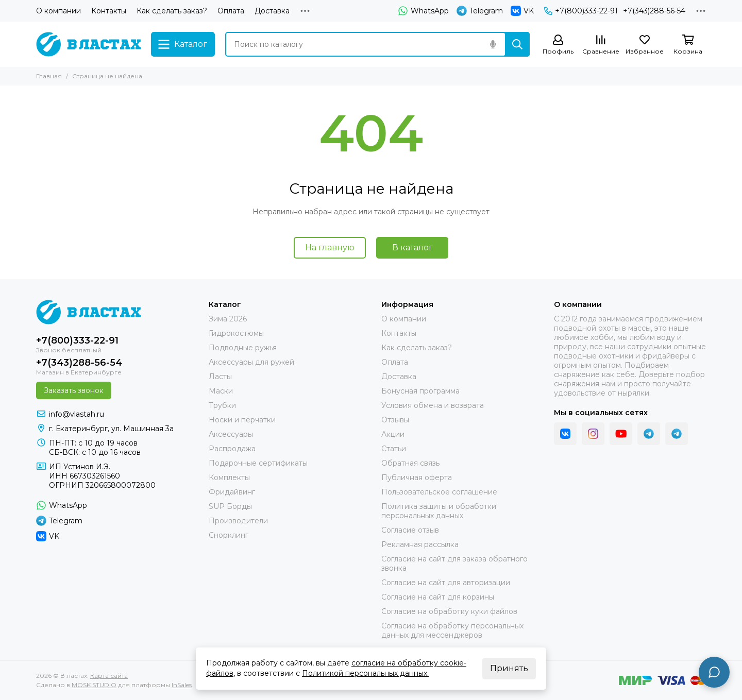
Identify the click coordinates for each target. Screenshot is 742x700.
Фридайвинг (232, 492)
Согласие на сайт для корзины (438, 597)
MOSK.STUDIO (94, 685)
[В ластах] (88, 44)
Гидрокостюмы (236, 333)
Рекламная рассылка (420, 544)
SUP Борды (230, 506)
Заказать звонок (74, 390)
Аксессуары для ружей (251, 362)
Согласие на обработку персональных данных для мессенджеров (452, 630)
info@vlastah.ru (77, 414)
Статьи (394, 449)
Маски (221, 391)
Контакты (109, 11)
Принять (509, 668)
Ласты (220, 377)
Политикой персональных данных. (365, 673)
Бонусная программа (420, 391)
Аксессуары (231, 434)
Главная (49, 76)
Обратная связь (410, 463)
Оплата (231, 11)
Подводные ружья (243, 348)
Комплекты (229, 477)
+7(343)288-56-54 (654, 11)
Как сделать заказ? (172, 11)
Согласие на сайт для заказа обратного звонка (454, 564)
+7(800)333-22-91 (581, 11)
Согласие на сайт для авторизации (446, 583)
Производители (238, 521)
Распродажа (232, 449)
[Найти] (517, 44)
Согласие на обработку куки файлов (449, 611)
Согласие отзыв (410, 530)
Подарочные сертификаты (258, 463)
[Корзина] (688, 45)
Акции (393, 434)
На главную (330, 247)
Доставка (272, 11)
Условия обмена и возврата (433, 405)
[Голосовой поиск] (493, 44)
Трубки (222, 405)
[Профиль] (558, 45)
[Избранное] (645, 45)
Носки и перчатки (242, 420)
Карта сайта (109, 676)
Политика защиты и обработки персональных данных (439, 511)
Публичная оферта (417, 477)
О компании (58, 11)
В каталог (412, 247)
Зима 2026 (228, 319)
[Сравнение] (601, 45)
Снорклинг (229, 535)
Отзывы (395, 420)
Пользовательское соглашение (439, 492)
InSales (182, 685)
